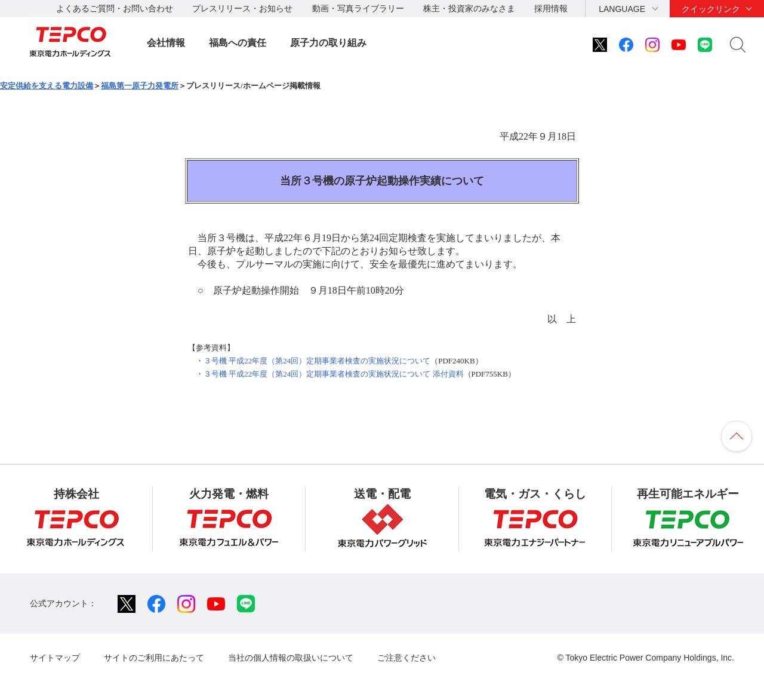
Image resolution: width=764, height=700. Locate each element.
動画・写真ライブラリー (358, 8)
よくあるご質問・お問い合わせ (115, 8)
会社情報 (166, 43)
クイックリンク (711, 9)
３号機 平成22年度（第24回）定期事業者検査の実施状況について (317, 361)
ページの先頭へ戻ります (737, 436)
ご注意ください (406, 658)
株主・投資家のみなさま (469, 8)
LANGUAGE (622, 9)
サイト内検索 (738, 45)
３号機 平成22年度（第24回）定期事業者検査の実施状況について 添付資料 (334, 374)
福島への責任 (238, 43)
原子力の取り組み (328, 43)
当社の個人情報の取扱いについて (291, 658)
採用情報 (551, 8)
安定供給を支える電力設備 (47, 86)
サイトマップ (55, 658)
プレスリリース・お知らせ (242, 8)
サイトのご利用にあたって (154, 658)
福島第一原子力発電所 (140, 86)
